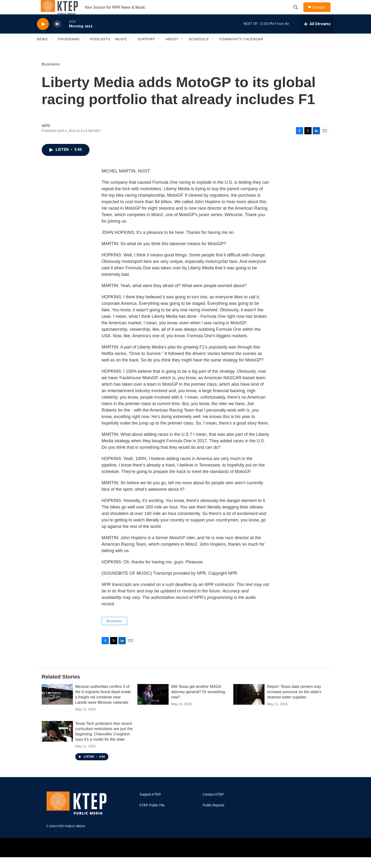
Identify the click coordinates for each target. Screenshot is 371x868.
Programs (69, 50)
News (42, 50)
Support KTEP (150, 805)
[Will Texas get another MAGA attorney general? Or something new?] (153, 705)
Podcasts (100, 50)
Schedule (199, 50)
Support (146, 50)
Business (51, 75)
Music (121, 50)
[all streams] (317, 35)
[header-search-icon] (298, 13)
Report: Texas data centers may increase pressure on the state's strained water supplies (294, 703)
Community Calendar (241, 50)
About (172, 50)
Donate (322, 13)
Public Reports (214, 816)
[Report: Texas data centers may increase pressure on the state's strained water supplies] (249, 705)
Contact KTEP (213, 805)
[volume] (57, 35)
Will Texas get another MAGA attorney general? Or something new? (198, 703)
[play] (43, 35)
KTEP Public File (152, 816)
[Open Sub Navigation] (52, 50)
